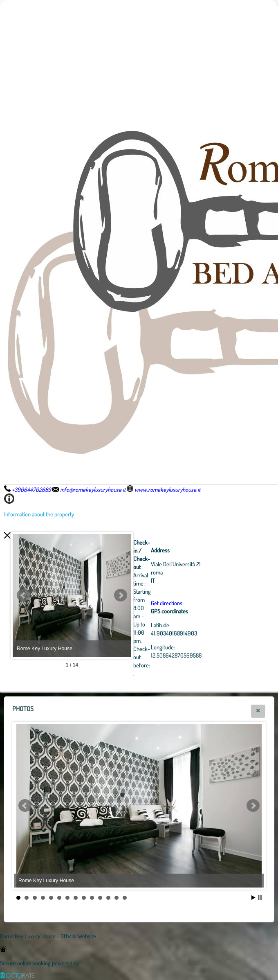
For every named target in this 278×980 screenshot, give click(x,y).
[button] (258, 711)
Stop (260, 898)
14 (125, 898)
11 (100, 898)
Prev (23, 595)
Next (166, 595)
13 (117, 898)
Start (253, 898)
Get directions (212, 603)
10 (92, 898)
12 (108, 898)
